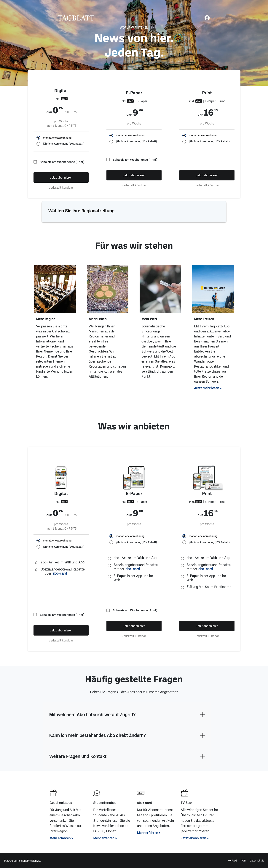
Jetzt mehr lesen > (208, 388)
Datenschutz (257, 860)
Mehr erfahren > (61, 838)
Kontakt (232, 860)
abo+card (60, 573)
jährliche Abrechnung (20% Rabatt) (64, 144)
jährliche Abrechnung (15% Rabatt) (209, 141)
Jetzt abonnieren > (195, 838)
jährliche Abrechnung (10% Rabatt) (136, 141)
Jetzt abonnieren (61, 177)
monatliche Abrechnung (57, 138)
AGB (243, 860)
